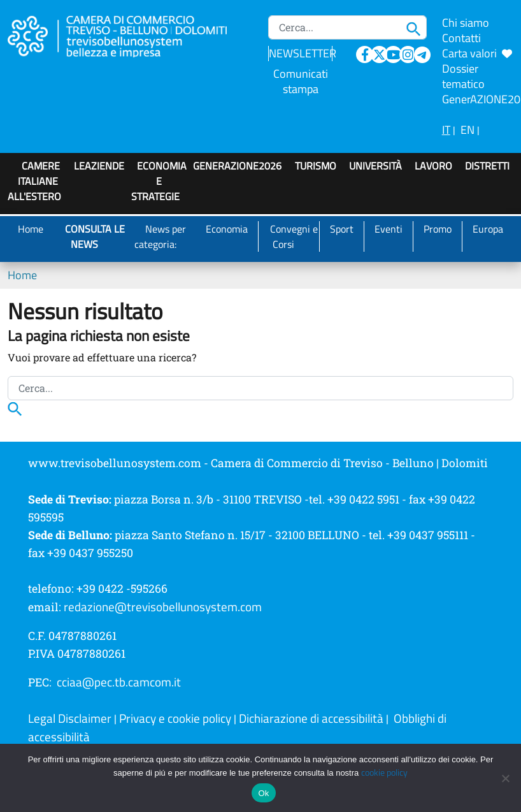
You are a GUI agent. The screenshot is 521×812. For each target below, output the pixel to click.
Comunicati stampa (301, 81)
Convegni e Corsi (294, 236)
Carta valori (477, 53)
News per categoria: (160, 236)
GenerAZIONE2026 (237, 166)
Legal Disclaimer (70, 718)
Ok (263, 793)
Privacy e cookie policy (175, 718)
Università (375, 166)
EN (467, 130)
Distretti (487, 166)
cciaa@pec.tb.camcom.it (119, 682)
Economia (227, 229)
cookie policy (384, 772)
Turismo (316, 166)
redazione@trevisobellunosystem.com (163, 607)
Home (31, 229)
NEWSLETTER (303, 53)
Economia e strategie (159, 181)
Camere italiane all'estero (34, 181)
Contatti (461, 38)
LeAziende (99, 166)
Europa (488, 229)
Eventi (389, 229)
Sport (342, 229)
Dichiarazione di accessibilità (311, 718)
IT (446, 130)
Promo (438, 229)
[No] (505, 778)
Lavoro (433, 166)
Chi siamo (466, 23)
